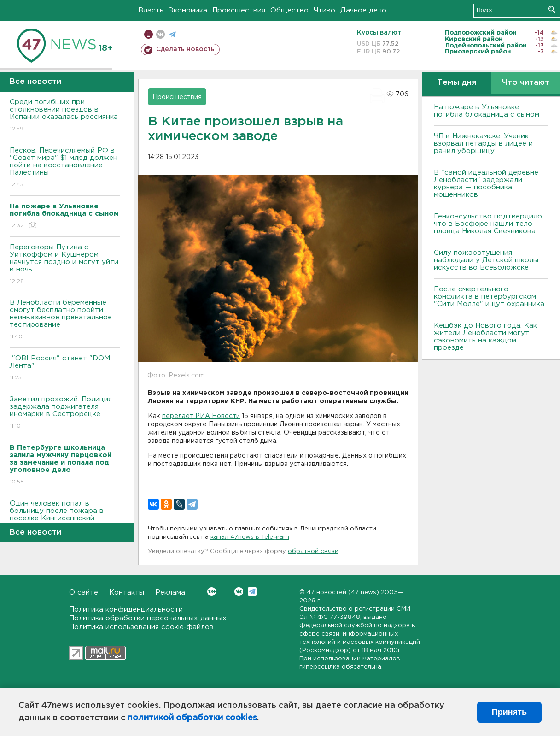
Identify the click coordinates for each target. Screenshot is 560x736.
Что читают (526, 83)
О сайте (84, 592)
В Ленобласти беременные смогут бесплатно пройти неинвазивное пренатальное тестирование (65, 320)
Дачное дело (363, 10)
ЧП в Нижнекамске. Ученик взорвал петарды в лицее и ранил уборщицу (483, 144)
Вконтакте (212, 592)
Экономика (188, 10)
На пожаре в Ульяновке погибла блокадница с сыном (487, 111)
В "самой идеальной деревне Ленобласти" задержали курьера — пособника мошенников (486, 184)
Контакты (127, 592)
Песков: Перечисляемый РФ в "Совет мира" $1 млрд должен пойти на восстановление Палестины (65, 168)
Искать (552, 9)
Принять (509, 712)
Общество (289, 10)
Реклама (170, 592)
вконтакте (160, 34)
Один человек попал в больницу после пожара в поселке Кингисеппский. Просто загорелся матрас (65, 521)
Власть (151, 10)
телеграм (172, 34)
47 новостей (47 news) (343, 592)
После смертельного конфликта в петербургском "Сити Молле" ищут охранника (489, 297)
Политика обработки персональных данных (148, 618)
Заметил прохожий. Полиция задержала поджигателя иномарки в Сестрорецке (65, 413)
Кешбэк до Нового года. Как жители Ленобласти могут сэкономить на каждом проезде (485, 337)
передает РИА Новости (201, 416)
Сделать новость (185, 49)
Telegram (252, 592)
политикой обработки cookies (192, 718)
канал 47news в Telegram (250, 537)
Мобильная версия (149, 34)
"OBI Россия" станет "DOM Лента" (65, 368)
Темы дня (457, 83)
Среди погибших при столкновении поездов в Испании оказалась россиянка (65, 116)
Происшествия (239, 10)
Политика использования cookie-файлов (141, 627)
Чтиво (324, 10)
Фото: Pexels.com (176, 376)
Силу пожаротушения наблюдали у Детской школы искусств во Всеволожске (486, 260)
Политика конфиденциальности (126, 609)
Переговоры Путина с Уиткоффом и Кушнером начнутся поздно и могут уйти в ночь (65, 265)
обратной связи (313, 551)
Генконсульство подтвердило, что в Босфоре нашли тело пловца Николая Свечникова (489, 224)
